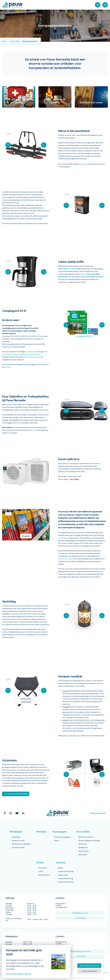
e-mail (34, 430)
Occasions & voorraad (66, 871)
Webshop (41, 832)
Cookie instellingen (89, 971)
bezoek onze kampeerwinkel (16, 794)
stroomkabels (63, 538)
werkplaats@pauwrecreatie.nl (80, 951)
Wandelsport (83, 848)
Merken (61, 868)
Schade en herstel (18, 841)
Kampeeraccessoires (86, 837)
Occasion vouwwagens (62, 837)
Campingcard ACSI (32, 352)
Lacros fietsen (84, 851)
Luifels (41, 871)
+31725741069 (80, 918)
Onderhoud (16, 837)
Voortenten (42, 868)
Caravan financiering (65, 882)
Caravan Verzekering (65, 879)
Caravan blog (63, 875)
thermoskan (91, 274)
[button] (8, 145)
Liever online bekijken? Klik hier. (19, 974)
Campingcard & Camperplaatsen (29, 354)
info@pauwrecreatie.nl (80, 913)
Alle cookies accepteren (89, 966)
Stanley (84, 274)
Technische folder (18, 848)
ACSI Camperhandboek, (32, 357)
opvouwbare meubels (66, 559)
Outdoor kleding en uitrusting (89, 841)
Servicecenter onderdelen (21, 844)
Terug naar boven (98, 813)
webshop (85, 164)
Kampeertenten (44, 875)
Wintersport (83, 844)
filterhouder (63, 277)
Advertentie (83, 855)
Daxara (57, 841)
